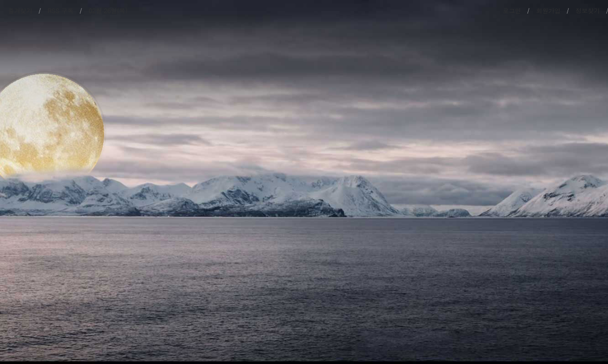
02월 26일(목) (108, 10)
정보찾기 (588, 10)
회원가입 (548, 10)
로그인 (512, 10)
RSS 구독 (60, 10)
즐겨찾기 (20, 10)
